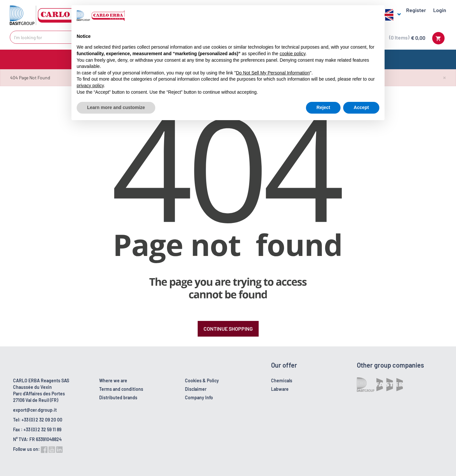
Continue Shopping (228, 329)
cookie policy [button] (292, 54)
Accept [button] (361, 107)
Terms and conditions (121, 389)
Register (416, 10)
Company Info (199, 397)
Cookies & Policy (202, 381)
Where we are (113, 381)
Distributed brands (118, 397)
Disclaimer (196, 389)
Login (440, 10)
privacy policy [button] (90, 86)
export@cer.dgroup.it (35, 410)
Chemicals (282, 381)
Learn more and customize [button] (116, 107)
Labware (280, 389)
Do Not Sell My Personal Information (273, 73)
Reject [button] (323, 107)
